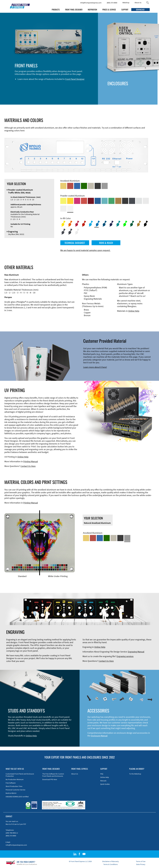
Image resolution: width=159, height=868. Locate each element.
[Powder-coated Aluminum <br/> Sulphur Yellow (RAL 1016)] (63, 201)
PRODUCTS (56, 10)
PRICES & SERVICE (109, 10)
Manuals (103, 781)
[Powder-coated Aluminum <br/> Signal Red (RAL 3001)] (84, 201)
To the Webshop (135, 774)
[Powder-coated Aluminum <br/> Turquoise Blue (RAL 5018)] (105, 201)
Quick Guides (105, 784)
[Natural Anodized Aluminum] (105, 186)
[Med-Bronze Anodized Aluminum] (91, 186)
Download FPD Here (50, 779)
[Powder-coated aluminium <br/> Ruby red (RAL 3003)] (91, 201)
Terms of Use (141, 861)
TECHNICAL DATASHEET (75, 243)
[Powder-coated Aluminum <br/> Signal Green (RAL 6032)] (111, 201)
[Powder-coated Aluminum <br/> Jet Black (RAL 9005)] (125, 201)
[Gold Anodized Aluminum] (63, 186)
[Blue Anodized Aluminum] (77, 186)
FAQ (102, 774)
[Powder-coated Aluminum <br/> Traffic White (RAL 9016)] (70, 209)
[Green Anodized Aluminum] (84, 186)
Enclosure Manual (99, 736)
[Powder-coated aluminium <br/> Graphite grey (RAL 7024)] (132, 201)
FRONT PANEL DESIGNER (74, 10)
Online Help (134, 311)
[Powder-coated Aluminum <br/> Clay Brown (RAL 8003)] (118, 201)
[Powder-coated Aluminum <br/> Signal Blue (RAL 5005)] (98, 201)
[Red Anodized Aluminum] (70, 186)
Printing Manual (31, 461)
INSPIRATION (92, 10)
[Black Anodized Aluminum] (98, 186)
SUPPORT (125, 10)
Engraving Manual (136, 652)
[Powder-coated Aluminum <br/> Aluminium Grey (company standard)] (139, 201)
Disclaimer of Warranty (111, 861)
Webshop (126, 3)
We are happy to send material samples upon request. (85, 250)
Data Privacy (141, 864)
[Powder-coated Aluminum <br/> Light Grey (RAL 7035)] (146, 201)
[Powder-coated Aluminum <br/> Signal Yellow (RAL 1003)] (70, 201)
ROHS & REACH (106, 243)
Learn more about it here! (95, 367)
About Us (138, 3)
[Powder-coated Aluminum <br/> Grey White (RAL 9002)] (63, 209)
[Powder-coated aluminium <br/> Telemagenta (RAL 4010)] (77, 201)
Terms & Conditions (111, 864)
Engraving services (125, 656)
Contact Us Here (28, 466)
